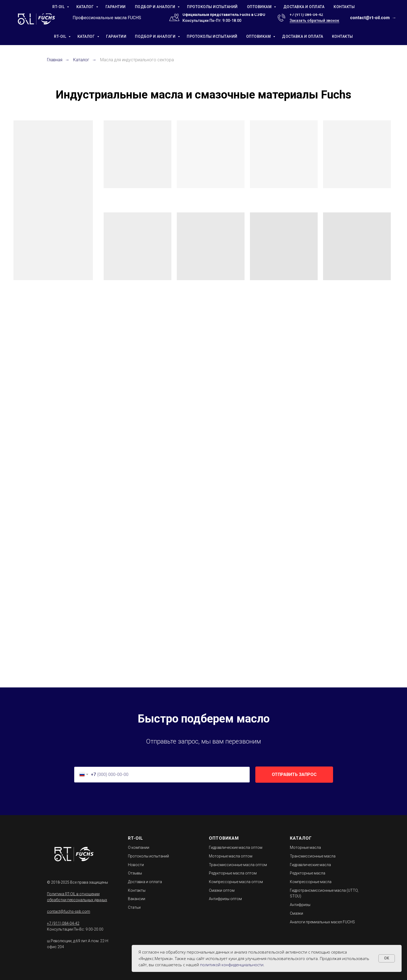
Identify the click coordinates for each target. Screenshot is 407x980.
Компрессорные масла (311, 882)
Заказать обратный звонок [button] (314, 21)
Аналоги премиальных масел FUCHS (322, 922)
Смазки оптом (222, 890)
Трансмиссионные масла (313, 856)
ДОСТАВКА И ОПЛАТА (303, 36)
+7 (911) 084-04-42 (306, 15)
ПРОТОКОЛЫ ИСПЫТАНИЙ (212, 36)
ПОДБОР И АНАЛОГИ (156, 36)
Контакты (137, 890)
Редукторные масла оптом (233, 873)
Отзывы (135, 873)
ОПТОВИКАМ (259, 36)
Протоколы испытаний (148, 856)
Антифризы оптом (225, 899)
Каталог (81, 60)
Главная (55, 60)
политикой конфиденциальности (232, 965)
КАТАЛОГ (87, 36)
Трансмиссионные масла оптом (238, 865)
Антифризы (300, 905)
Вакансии (137, 899)
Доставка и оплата (145, 882)
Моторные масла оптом (231, 856)
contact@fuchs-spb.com (69, 911)
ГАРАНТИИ (116, 36)
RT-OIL (61, 36)
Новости (136, 865)
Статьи (134, 907)
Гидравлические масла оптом (236, 847)
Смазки (296, 913)
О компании (139, 847)
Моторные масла (305, 847)
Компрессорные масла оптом (236, 882)
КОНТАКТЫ (342, 36)
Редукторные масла (308, 873)
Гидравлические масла (310, 865)
